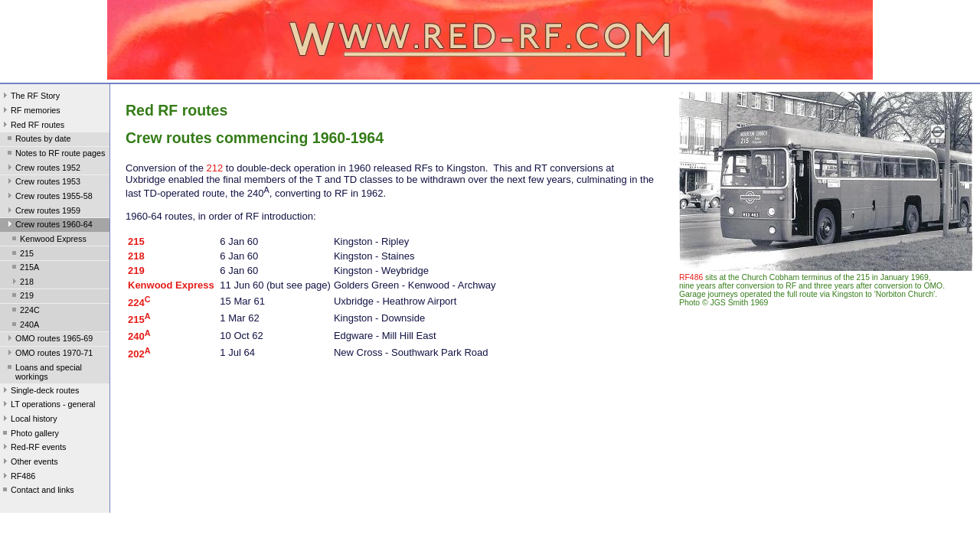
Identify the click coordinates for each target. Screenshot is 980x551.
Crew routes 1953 (42, 183)
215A (24, 269)
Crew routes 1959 (42, 212)
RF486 (18, 478)
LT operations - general (47, 406)
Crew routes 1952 (42, 169)
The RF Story (30, 97)
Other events (29, 463)
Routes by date (38, 140)
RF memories (30, 112)
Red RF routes (32, 126)
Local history (29, 420)
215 (21, 255)
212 (215, 168)
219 (21, 297)
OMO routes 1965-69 (49, 340)
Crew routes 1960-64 (49, 226)
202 (139, 354)
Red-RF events (33, 448)
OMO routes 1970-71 (49, 354)
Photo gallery (29, 435)
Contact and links (37, 491)
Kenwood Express (48, 240)
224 (139, 303)
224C (24, 311)
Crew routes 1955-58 (49, 197)
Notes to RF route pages (55, 155)
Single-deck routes (39, 392)
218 (21, 283)
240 (139, 336)
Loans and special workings (43, 372)
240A (24, 326)
